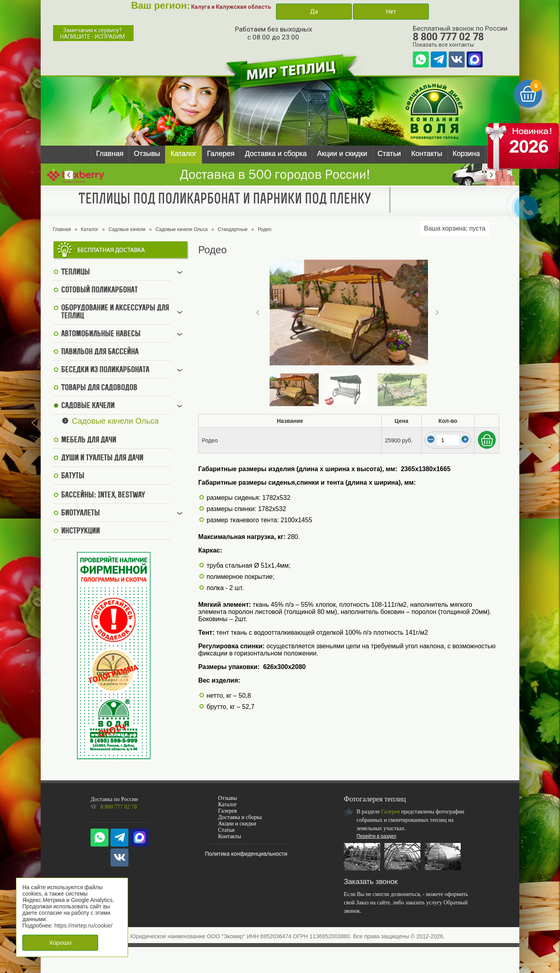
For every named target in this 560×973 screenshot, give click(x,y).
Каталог (183, 154)
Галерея (221, 154)
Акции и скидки (342, 154)
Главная (110, 154)
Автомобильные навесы (101, 334)
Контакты (427, 154)
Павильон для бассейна (100, 352)
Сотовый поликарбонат (99, 290)
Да (314, 12)
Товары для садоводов (99, 388)
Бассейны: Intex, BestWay (103, 495)
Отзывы (147, 154)
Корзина (466, 154)
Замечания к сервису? (93, 34)
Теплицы (75, 272)
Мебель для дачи (89, 440)
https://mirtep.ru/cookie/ (83, 926)
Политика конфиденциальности (246, 854)
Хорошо (60, 942)
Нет (391, 12)
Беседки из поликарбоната (105, 370)
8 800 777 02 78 (448, 37)
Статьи (389, 154)
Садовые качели (127, 229)
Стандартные (233, 229)
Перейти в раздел (376, 836)
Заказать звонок (371, 882)
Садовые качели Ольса (182, 229)
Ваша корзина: (455, 228)
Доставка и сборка (276, 154)
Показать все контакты (443, 45)
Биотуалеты (80, 513)
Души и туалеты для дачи (102, 458)
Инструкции (80, 531)
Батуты (73, 476)
